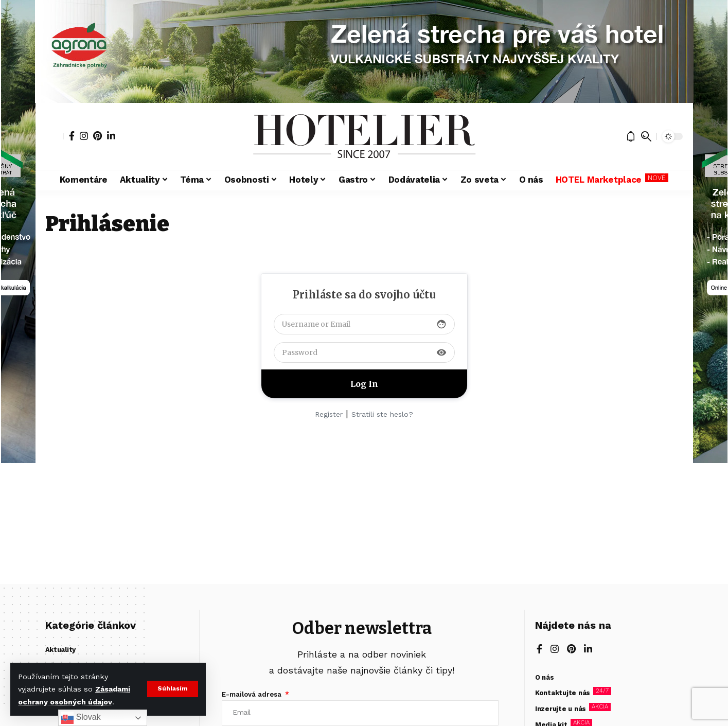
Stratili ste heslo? (382, 414)
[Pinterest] (97, 136)
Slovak (81, 718)
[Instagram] (84, 136)
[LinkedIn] (111, 136)
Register (329, 414)
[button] (173, 689)
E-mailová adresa (253, 694)
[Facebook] (72, 136)
